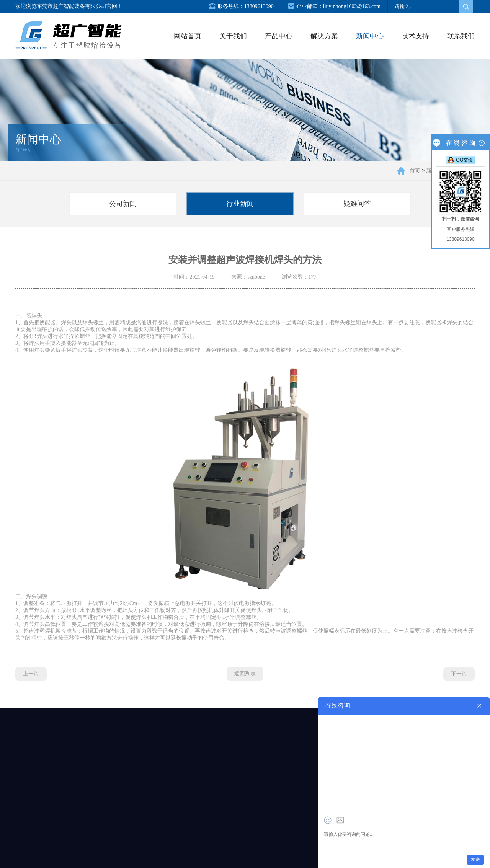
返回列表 (245, 674)
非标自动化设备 (96, 830)
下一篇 (459, 674)
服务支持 (305, 818)
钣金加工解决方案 (170, 818)
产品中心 (279, 36)
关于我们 (233, 36)
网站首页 (188, 36)
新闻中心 (370, 36)
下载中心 (305, 830)
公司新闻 (123, 204)
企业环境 (29, 830)
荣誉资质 (29, 842)
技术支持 (415, 36)
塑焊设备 (96, 818)
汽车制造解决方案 (170, 830)
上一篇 (31, 674)
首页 (415, 170)
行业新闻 (240, 204)
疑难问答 (357, 204)
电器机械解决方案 (170, 842)
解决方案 (324, 36)
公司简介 (29, 818)
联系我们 (461, 36)
